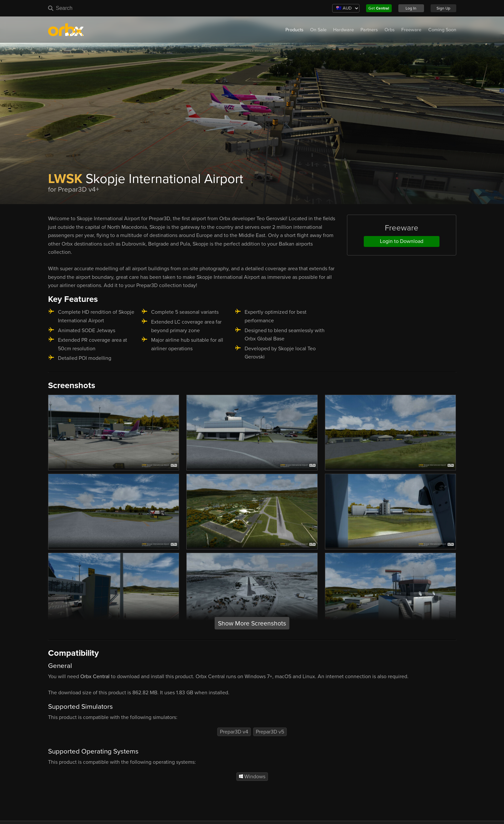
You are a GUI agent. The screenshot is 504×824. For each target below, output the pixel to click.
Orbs (390, 30)
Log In (411, 8)
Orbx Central (95, 677)
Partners (369, 30)
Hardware (344, 30)
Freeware (411, 30)
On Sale (318, 30)
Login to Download (402, 241)
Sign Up (443, 8)
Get (379, 8)
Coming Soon (442, 30)
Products (294, 30)
